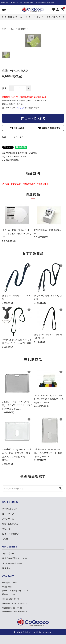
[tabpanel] (33, 40)
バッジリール (39, 17)
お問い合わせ (17, 128)
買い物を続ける (11, 160)
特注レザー (7, 529)
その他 (5, 539)
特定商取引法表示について (15, 558)
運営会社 (7, 568)
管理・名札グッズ (53, 17)
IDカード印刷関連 (11, 534)
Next (63, 17)
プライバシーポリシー (12, 563)
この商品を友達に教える (14, 156)
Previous (3, 17)
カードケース (25, 17)
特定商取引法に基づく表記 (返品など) (20, 153)
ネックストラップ (11, 17)
